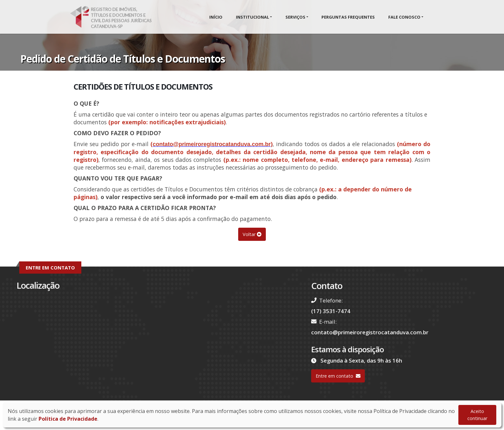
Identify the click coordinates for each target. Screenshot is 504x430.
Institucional (252, 17)
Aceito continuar (477, 415)
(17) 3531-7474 (331, 311)
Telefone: (327, 300)
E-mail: (324, 322)
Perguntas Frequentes (348, 17)
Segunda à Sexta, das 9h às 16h (357, 360)
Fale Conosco (404, 17)
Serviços (295, 17)
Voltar (252, 234)
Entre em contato (338, 376)
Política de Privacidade (68, 419)
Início (216, 17)
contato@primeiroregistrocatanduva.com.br (370, 332)
